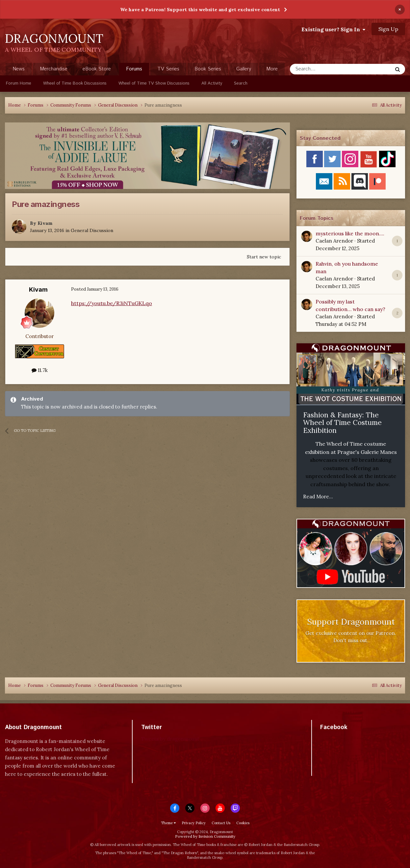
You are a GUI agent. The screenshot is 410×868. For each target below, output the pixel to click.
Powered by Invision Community (205, 836)
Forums (134, 70)
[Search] (325, 69)
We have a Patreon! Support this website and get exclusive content (200, 10)
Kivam (45, 223)
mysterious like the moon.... (350, 233)
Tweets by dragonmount (170, 739)
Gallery (244, 69)
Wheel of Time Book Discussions (75, 83)
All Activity (212, 83)
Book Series (208, 69)
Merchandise (54, 69)
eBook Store (97, 69)
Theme (168, 823)
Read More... (318, 497)
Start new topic (264, 257)
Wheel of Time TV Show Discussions (154, 83)
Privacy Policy (194, 823)
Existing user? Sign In (333, 29)
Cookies (243, 823)
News (19, 69)
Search (241, 83)
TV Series (168, 69)
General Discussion (92, 230)
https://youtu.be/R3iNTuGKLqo (112, 303)
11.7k (40, 370)
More (272, 69)
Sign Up (388, 29)
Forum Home (19, 83)
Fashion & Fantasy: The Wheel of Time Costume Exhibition (342, 423)
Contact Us (221, 823)
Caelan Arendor (334, 241)
